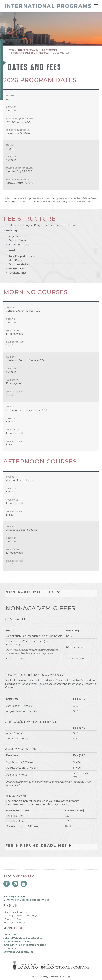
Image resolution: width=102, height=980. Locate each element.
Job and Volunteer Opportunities (23, 938)
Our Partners (11, 935)
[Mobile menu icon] (96, 6)
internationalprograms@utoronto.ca (27, 900)
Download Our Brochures (18, 952)
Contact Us (10, 948)
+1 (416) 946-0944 (16, 896)
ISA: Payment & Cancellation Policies (25, 945)
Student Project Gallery (17, 941)
